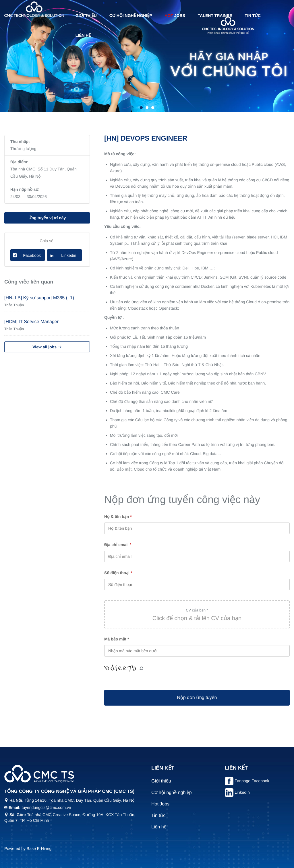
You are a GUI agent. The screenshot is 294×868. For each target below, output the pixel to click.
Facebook (26, 255)
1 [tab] (141, 108)
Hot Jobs (160, 804)
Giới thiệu (86, 15)
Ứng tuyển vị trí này (47, 218)
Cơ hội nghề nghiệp (131, 15)
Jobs (175, 15)
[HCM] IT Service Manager (31, 322)
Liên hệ (83, 35)
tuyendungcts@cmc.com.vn (46, 807)
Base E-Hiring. (40, 848)
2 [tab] (147, 108)
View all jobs (47, 347)
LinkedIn (242, 792)
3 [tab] (153, 108)
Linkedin (62, 255)
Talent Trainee (215, 15)
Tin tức (253, 15)
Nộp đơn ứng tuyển (197, 698)
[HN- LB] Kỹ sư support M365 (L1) (39, 298)
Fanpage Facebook (252, 781)
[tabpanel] (147, 56)
